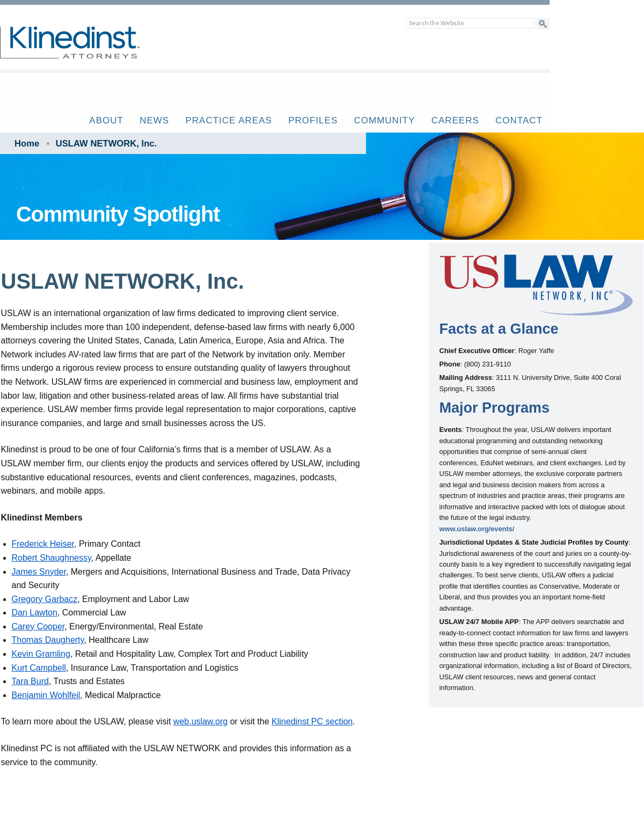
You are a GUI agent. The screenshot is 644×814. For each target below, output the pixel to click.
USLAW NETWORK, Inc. (106, 144)
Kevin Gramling (41, 654)
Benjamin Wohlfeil (46, 695)
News (154, 120)
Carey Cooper (38, 626)
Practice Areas (228, 120)
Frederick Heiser (43, 544)
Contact (519, 120)
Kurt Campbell (39, 668)
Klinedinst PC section (312, 721)
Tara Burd (30, 681)
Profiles (313, 120)
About (106, 120)
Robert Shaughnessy (52, 558)
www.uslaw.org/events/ (477, 529)
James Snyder (39, 572)
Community (385, 120)
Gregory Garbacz (45, 599)
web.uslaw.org (200, 721)
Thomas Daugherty (48, 640)
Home (27, 144)
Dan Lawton (35, 613)
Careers (455, 120)
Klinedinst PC (89, 49)
